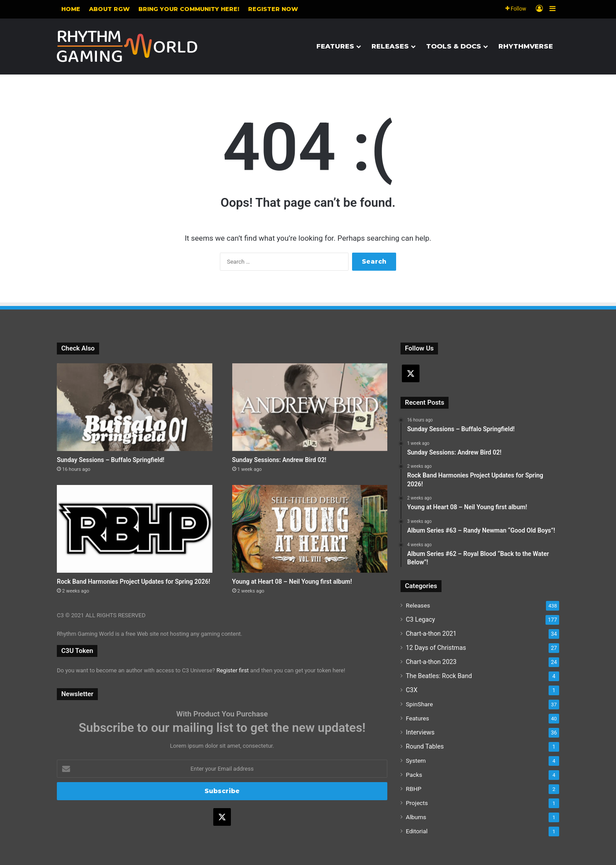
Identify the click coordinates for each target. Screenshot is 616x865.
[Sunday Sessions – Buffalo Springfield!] (135, 407)
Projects (417, 803)
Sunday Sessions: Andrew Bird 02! (279, 460)
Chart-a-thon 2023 (431, 662)
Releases (390, 46)
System (416, 761)
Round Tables (425, 746)
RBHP (414, 789)
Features (335, 46)
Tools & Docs (454, 46)
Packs (414, 775)
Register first (232, 670)
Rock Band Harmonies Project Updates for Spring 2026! (134, 582)
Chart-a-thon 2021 (431, 634)
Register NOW (273, 9)
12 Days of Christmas (436, 648)
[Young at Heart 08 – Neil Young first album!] (310, 529)
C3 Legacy (420, 619)
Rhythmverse (526, 46)
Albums (416, 817)
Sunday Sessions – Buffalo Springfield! (111, 460)
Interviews (420, 732)
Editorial (417, 831)
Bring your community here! (189, 9)
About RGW (109, 9)
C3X (412, 690)
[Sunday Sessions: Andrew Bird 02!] (310, 407)
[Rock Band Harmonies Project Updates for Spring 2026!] (135, 529)
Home (71, 9)
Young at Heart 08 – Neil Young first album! (292, 582)
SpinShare (419, 704)
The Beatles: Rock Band (439, 676)
